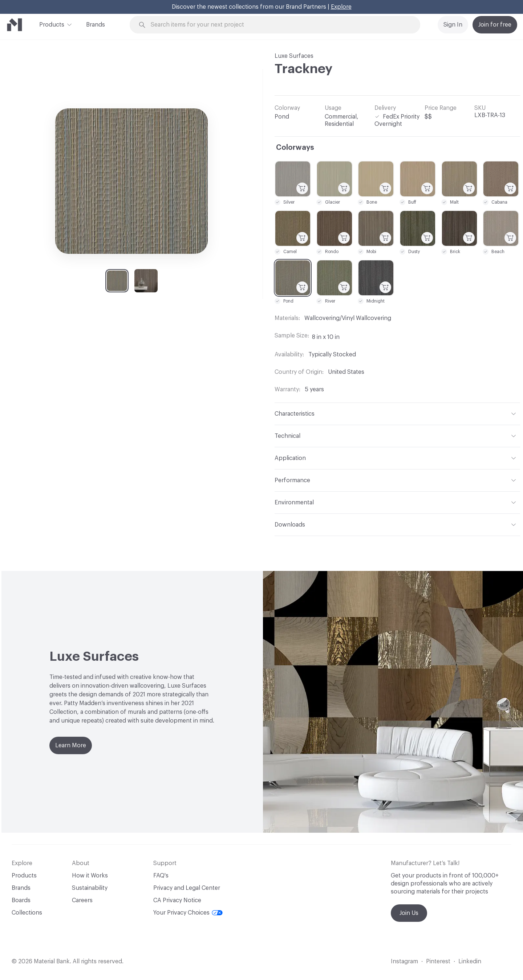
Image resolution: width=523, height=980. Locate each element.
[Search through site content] (279, 25)
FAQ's (161, 876)
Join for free (495, 25)
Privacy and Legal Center (187, 888)
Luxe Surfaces (294, 56)
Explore (341, 7)
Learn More (71, 745)
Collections (27, 913)
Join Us (409, 913)
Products (52, 24)
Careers (82, 900)
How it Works (90, 876)
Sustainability (90, 888)
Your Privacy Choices (188, 913)
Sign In (453, 25)
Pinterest (438, 961)
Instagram (404, 961)
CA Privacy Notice (177, 900)
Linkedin (470, 961)
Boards (21, 900)
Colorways (295, 148)
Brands (96, 25)
